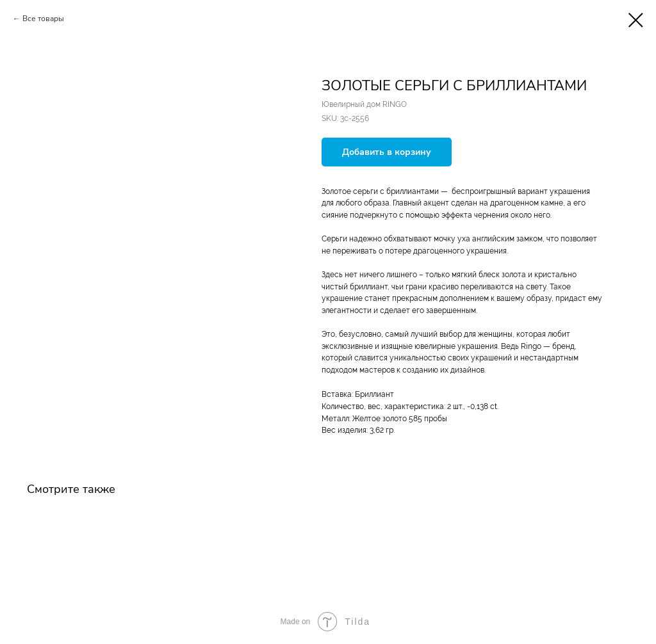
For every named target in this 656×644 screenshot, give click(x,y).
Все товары (43, 19)
